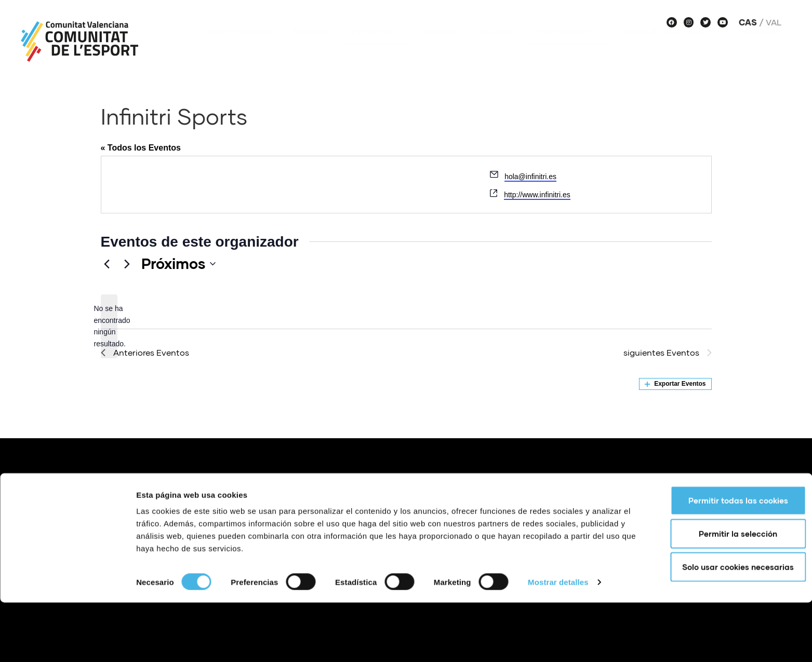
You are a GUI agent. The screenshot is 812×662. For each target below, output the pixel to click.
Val (774, 22)
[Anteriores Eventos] (107, 264)
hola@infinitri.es (530, 177)
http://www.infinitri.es (537, 195)
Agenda (441, 46)
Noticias (312, 46)
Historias (761, 46)
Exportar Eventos (675, 384)
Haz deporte (569, 46)
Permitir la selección (726, 593)
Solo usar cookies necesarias (726, 626)
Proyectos (377, 46)
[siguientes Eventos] (127, 264)
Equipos (499, 46)
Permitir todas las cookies (725, 560)
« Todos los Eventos (141, 148)
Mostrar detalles (558, 641)
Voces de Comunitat (670, 46)
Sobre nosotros (238, 46)
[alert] (109, 326)
